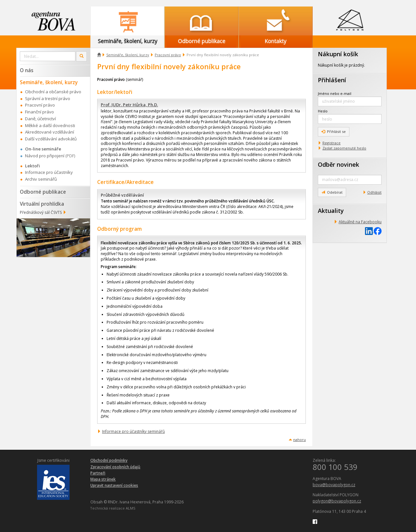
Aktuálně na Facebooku (360, 222)
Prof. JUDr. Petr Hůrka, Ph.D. (129, 105)
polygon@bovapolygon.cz (337, 501)
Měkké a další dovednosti (50, 125)
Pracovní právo (168, 55)
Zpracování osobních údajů (115, 467)
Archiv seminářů (41, 179)
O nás (27, 70)
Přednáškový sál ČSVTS (41, 212)
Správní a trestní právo (48, 98)
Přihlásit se (334, 131)
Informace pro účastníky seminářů (133, 431)
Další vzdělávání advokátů (51, 139)
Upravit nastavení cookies (114, 485)
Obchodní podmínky (109, 460)
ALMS (130, 508)
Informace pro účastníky (49, 172)
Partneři (98, 473)
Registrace (331, 143)
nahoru (299, 440)
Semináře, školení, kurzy (128, 55)
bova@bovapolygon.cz (334, 485)
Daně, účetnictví (40, 119)
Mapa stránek (103, 479)
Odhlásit (374, 192)
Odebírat (332, 192)
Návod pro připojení (45, 156)
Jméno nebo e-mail (335, 93)
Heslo (323, 111)
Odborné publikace (43, 192)
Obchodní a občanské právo (53, 92)
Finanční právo (39, 112)
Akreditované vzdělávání (50, 132)
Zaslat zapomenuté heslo (344, 148)
